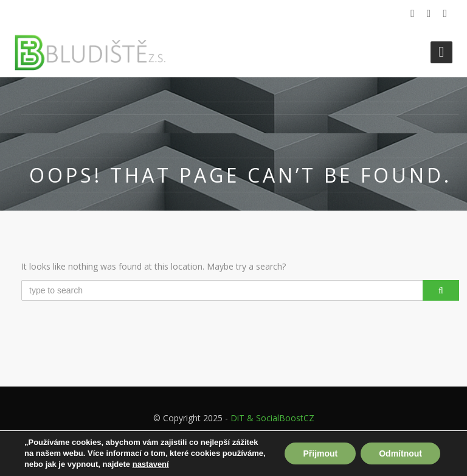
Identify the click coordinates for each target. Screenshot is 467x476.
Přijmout (320, 453)
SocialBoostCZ (285, 418)
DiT (237, 418)
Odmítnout (400, 453)
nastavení (151, 464)
